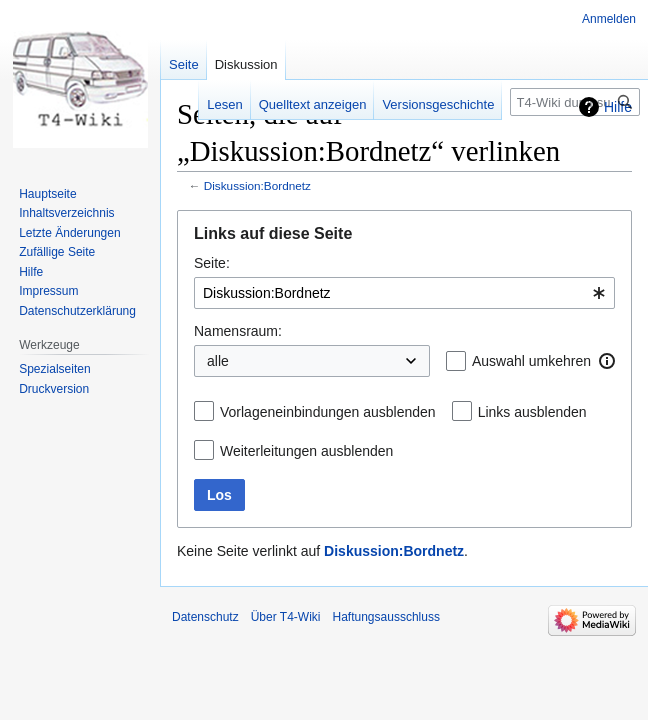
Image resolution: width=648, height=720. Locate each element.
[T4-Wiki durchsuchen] (575, 102)
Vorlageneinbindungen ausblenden (328, 412)
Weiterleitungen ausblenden (306, 451)
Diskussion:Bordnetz (257, 185)
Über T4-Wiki (286, 617)
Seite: (212, 263)
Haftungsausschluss (386, 617)
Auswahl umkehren (531, 361)
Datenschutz (205, 617)
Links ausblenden (532, 412)
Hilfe (618, 107)
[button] (607, 361)
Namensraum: (238, 331)
